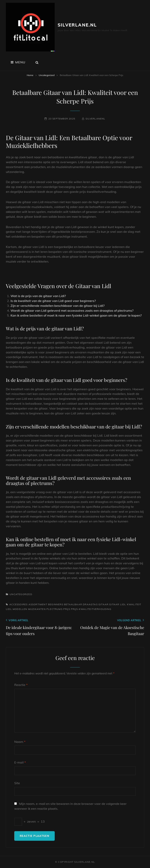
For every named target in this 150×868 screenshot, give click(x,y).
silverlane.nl (77, 25)
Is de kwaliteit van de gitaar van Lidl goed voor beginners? (53, 301)
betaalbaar (73, 604)
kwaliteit (134, 604)
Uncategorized (47, 75)
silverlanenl (95, 119)
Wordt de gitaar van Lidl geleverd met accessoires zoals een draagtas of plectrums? (72, 311)
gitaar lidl (118, 604)
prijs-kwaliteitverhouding (91, 609)
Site (17, 783)
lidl (9, 609)
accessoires (18, 604)
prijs (67, 609)
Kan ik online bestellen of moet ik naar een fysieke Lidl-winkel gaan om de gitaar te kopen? (76, 315)
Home (30, 75)
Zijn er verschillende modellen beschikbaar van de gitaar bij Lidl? (58, 306)
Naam (20, 742)
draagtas (90, 604)
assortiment (38, 604)
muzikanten (37, 609)
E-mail (20, 762)
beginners (56, 604)
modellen (20, 609)
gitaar (103, 604)
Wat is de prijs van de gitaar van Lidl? (38, 296)
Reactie (21, 685)
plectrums (54, 609)
